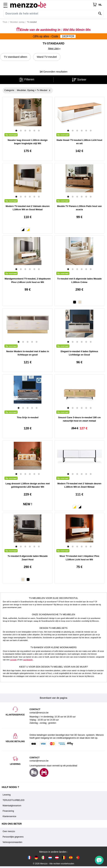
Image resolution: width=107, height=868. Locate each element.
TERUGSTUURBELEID (14, 800)
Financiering (8, 811)
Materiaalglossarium (12, 806)
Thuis (5, 22)
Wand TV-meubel (47, 57)
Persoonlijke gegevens (13, 837)
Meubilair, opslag (17, 22)
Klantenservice (9, 816)
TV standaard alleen (15, 57)
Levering (7, 795)
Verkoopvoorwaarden (12, 842)
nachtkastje (28, 660)
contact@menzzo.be (39, 761)
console (13, 660)
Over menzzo (9, 831)
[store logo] (51, 5)
